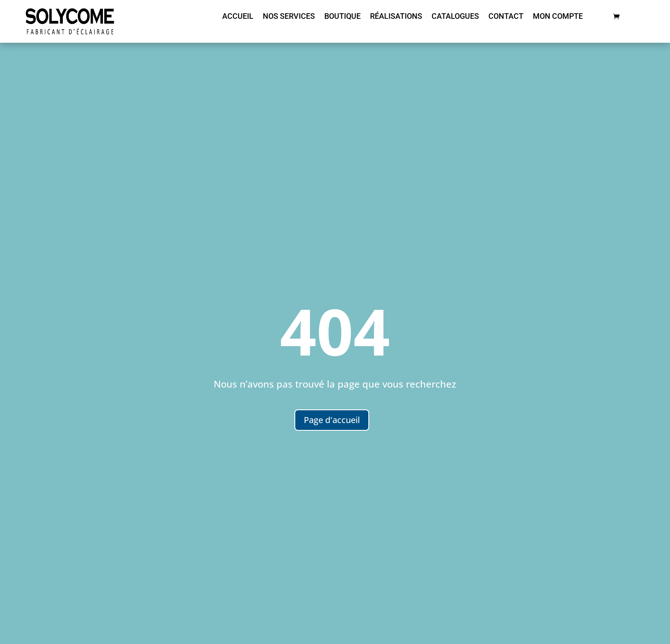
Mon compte (558, 17)
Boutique (342, 17)
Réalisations (396, 17)
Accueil (238, 17)
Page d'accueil (332, 420)
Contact (506, 17)
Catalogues (455, 17)
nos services (289, 17)
